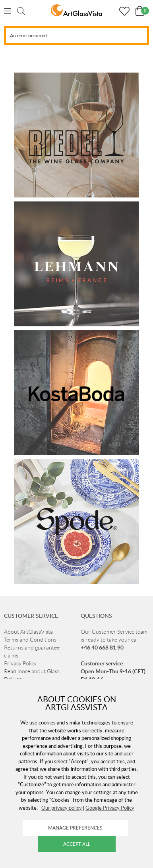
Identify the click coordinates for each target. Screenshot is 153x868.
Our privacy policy (62, 808)
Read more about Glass (32, 671)
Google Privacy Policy (110, 808)
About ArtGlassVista (28, 632)
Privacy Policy (20, 663)
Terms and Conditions (30, 640)
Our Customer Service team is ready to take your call (114, 640)
